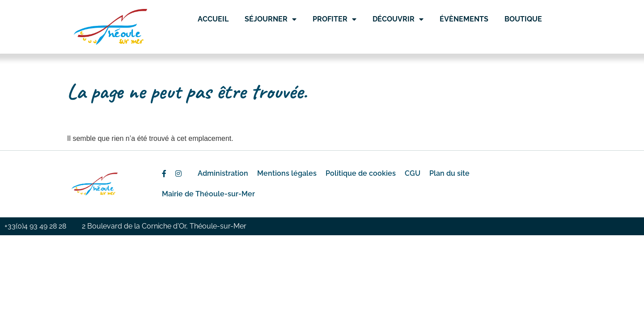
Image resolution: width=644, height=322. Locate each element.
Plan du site (449, 173)
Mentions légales (287, 173)
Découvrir (398, 19)
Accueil (213, 19)
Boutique (523, 19)
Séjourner (271, 19)
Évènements (464, 19)
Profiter (335, 19)
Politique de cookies (361, 173)
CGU (413, 173)
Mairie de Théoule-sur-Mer (208, 194)
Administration (223, 173)
